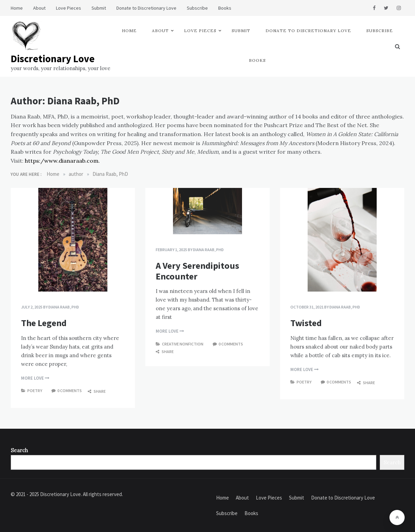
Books (225, 8)
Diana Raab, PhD (64, 307)
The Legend (44, 323)
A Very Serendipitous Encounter (197, 271)
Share (97, 391)
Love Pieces (69, 8)
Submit (99, 8)
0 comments (70, 391)
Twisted (306, 323)
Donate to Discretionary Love (146, 8)
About (39, 8)
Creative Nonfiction (183, 344)
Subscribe (197, 8)
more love (35, 378)
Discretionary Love (53, 59)
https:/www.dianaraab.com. (62, 161)
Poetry (35, 391)
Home (17, 8)
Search (19, 450)
